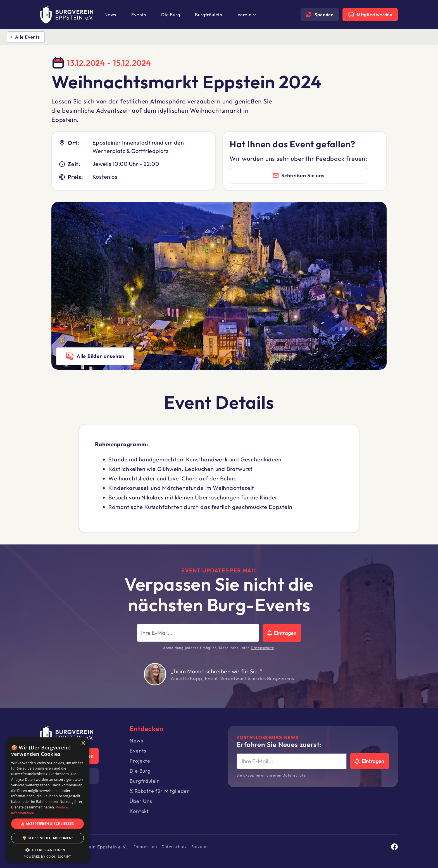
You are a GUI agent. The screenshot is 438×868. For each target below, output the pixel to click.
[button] (246, 15)
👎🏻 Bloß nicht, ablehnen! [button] (47, 838)
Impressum (146, 847)
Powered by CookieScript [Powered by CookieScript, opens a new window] (47, 857)
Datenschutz (262, 648)
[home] (67, 15)
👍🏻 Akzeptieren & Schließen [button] (47, 824)
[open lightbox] (95, 356)
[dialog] (47, 800)
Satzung (200, 847)
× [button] (83, 743)
